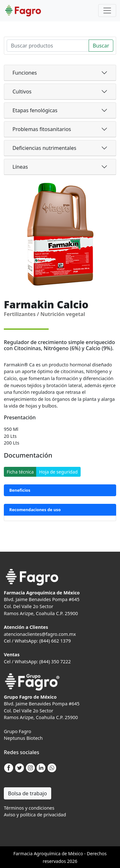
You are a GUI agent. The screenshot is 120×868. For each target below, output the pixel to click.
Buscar (101, 46)
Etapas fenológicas (35, 110)
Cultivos (22, 92)
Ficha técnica (20, 472)
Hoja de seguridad (58, 472)
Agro (39, 853)
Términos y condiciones (29, 808)
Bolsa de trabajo (28, 793)
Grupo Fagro (17, 731)
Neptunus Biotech (23, 738)
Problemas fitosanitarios (42, 129)
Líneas (20, 167)
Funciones (25, 73)
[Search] (48, 46)
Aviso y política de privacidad (35, 815)
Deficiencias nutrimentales (44, 148)
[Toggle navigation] (107, 11)
